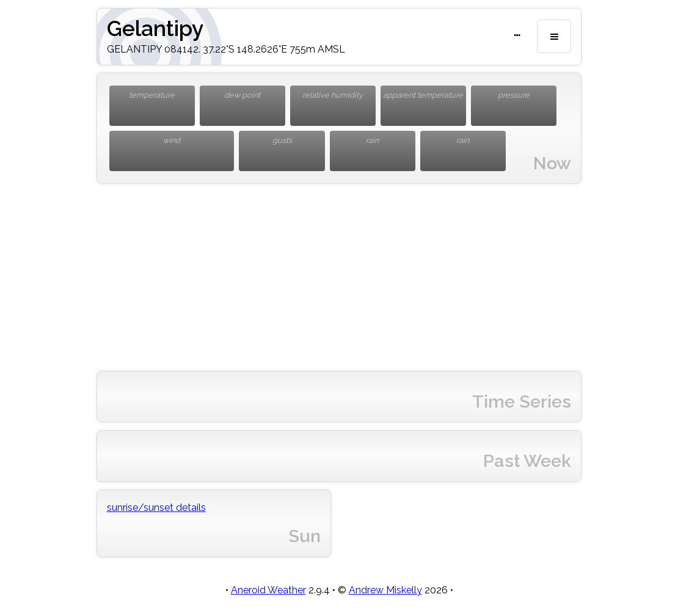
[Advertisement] (339, 277)
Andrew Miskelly (385, 590)
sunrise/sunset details (156, 508)
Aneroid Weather (268, 590)
